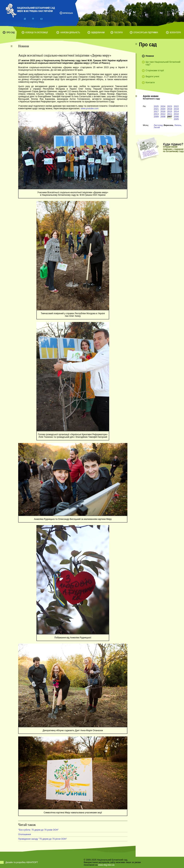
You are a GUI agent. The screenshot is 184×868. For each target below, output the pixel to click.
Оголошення (25, 834)
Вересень (169, 125)
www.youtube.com (90, 108)
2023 (170, 106)
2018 (176, 109)
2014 (176, 112)
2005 (176, 119)
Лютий (157, 127)
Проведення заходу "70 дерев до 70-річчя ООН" (42, 839)
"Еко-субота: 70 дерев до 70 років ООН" (38, 830)
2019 (170, 109)
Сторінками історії (155, 71)
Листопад (158, 125)
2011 (170, 114)
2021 (156, 109)
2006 (176, 117)
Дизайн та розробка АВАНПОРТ (22, 862)
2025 (156, 106)
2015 (170, 112)
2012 (163, 114)
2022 (176, 106)
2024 (163, 106)
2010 (176, 114)
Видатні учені (152, 76)
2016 (163, 112)
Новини (150, 56)
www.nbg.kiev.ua (106, 865)
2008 (163, 117)
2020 (163, 109)
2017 (156, 112)
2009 (156, 117)
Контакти (150, 82)
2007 (170, 117)
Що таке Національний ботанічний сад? (163, 63)
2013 (156, 114)
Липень (178, 125)
